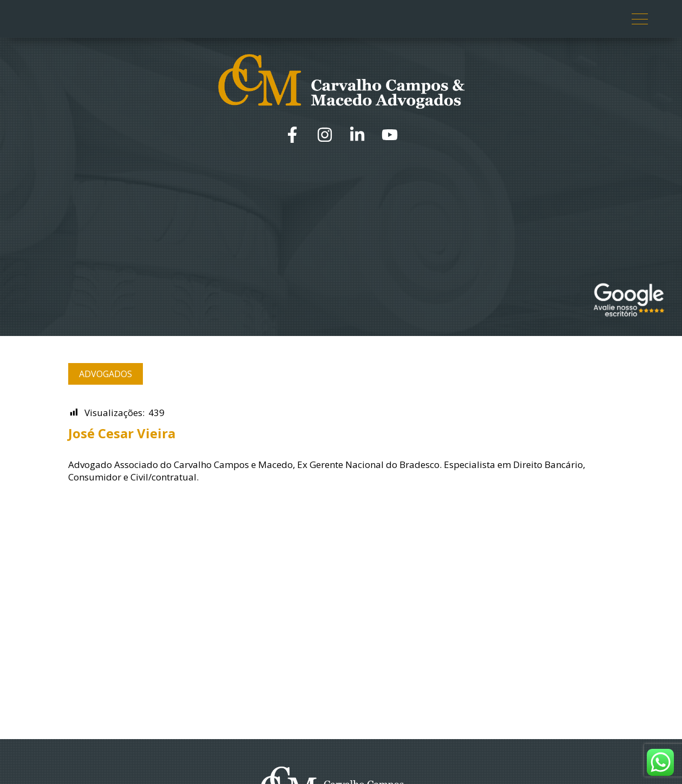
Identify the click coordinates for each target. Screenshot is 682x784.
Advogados (106, 374)
